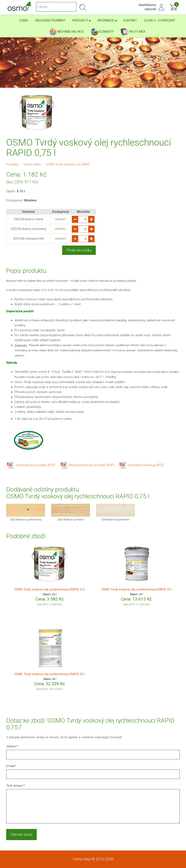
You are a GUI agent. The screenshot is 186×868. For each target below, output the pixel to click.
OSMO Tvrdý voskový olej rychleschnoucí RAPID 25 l (50, 674)
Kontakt (130, 20)
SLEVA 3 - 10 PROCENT (160, 20)
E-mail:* (11, 766)
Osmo (24, 20)
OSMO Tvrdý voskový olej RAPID (68, 164)
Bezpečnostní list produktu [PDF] (87, 465)
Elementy (102, 32)
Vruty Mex (133, 32)
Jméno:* (12, 746)
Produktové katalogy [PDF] (141, 465)
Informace (107, 20)
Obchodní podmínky (50, 20)
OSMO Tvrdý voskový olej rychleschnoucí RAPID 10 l (136, 589)
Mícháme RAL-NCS (67, 32)
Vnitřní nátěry (32, 164)
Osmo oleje (82, 859)
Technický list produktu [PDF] (31, 465)
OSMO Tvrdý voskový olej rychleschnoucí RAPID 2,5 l (50, 589)
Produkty (82, 20)
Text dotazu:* (15, 786)
